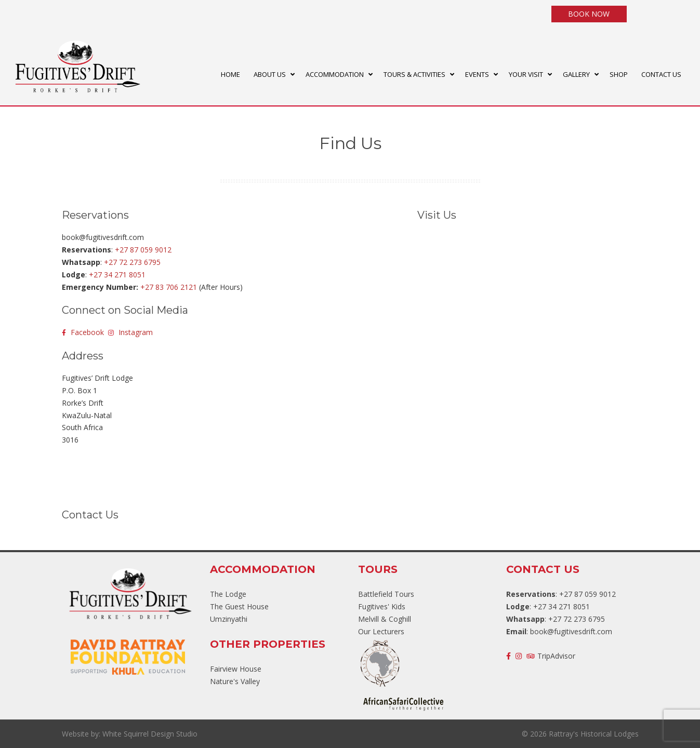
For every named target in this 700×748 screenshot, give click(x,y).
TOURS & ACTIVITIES (414, 74)
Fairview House (236, 669)
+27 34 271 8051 (117, 275)
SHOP (619, 74)
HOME (230, 74)
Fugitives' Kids (382, 606)
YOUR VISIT (526, 74)
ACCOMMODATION (335, 74)
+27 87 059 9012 (143, 250)
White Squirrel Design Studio (150, 734)
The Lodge (228, 594)
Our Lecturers (381, 631)
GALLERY (576, 74)
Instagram (130, 332)
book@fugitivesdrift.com (571, 631)
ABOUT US (270, 74)
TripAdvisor (551, 656)
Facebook (83, 332)
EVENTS (477, 74)
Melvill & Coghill (385, 619)
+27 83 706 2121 (169, 287)
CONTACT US (661, 74)
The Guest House (239, 606)
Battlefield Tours (386, 594)
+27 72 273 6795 (132, 262)
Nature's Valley (235, 681)
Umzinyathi (229, 619)
